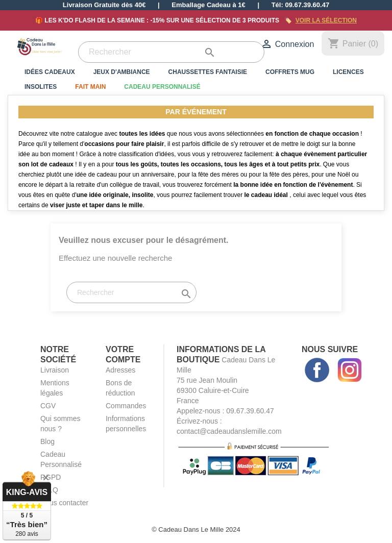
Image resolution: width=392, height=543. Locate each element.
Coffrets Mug (290, 72)
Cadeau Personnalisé (162, 87)
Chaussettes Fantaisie (208, 72)
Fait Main (90, 87)
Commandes (126, 406)
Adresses (120, 370)
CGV (48, 406)
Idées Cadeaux (50, 72)
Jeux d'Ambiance (122, 72)
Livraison (55, 370)
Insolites (41, 87)
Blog (47, 441)
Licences (348, 72)
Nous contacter (64, 503)
